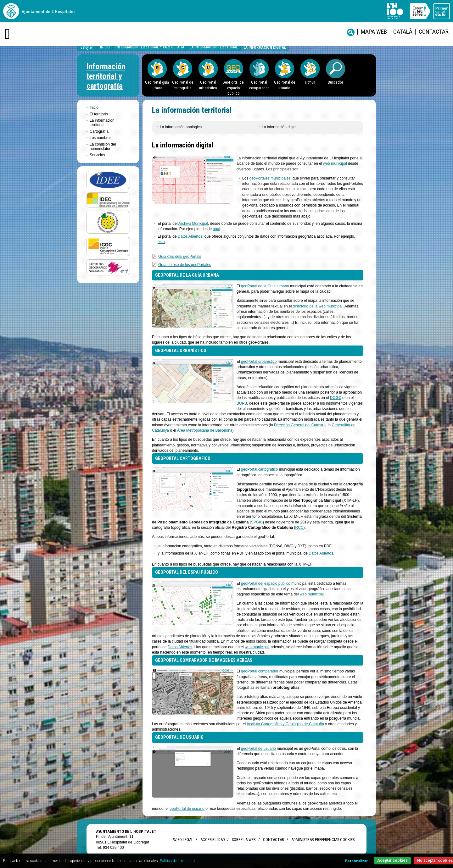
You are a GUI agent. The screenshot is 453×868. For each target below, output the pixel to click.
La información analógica (181, 127)
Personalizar (356, 861)
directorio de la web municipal (318, 306)
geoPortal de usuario (258, 749)
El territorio (99, 114)
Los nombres (101, 138)
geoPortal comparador (260, 671)
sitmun (310, 82)
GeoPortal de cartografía (183, 85)
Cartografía (99, 131)
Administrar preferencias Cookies (323, 840)
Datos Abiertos (190, 236)
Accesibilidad (213, 840)
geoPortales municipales (270, 178)
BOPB (242, 403)
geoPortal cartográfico (259, 469)
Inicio (105, 47)
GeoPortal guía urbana (157, 85)
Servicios (97, 155)
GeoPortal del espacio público (233, 88)
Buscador (336, 82)
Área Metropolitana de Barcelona (205, 430)
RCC (299, 528)
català (403, 32)
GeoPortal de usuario (285, 85)
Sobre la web (244, 840)
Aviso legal (183, 840)
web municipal (335, 163)
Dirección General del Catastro (300, 425)
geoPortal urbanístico (259, 362)
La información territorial (214, 47)
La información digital (265, 47)
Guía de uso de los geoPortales (185, 265)
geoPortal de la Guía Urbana (265, 286)
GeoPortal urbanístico (208, 85)
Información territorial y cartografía (150, 47)
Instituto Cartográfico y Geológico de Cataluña (285, 724)
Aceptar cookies (392, 860)
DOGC (336, 398)
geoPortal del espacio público (266, 583)
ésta (161, 242)
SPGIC (257, 522)
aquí (216, 229)
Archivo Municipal (193, 224)
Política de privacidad (177, 861)
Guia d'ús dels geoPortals (180, 257)
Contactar (434, 32)
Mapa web (374, 32)
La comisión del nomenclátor (103, 147)
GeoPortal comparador (259, 85)
